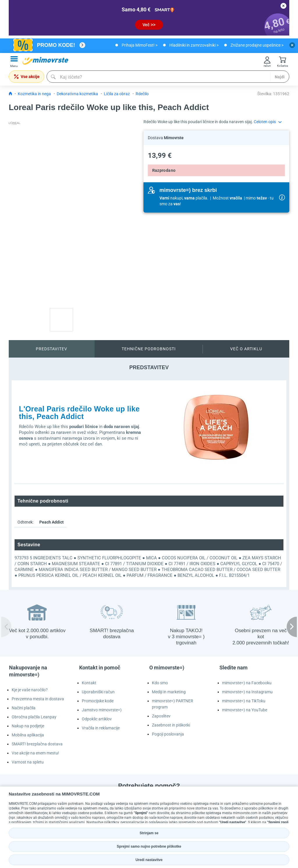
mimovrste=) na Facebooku (247, 683)
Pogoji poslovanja (168, 734)
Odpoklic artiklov (97, 719)
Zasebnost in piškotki (171, 725)
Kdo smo (160, 683)
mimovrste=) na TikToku (244, 701)
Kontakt (89, 683)
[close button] (283, 6)
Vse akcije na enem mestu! (35, 753)
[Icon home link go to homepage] (10, 94)
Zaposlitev (161, 716)
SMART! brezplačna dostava (37, 744)
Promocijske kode (98, 701)
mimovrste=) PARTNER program (173, 704)
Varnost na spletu (28, 762)
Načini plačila (24, 708)
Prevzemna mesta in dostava (38, 699)
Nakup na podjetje (28, 726)
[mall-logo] (45, 61)
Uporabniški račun (98, 692)
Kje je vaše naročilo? (30, 690)
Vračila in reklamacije (101, 728)
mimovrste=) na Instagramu (247, 692)
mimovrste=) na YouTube (245, 710)
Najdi (280, 77)
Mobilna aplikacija (28, 735)
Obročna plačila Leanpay (34, 717)
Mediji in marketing (169, 692)
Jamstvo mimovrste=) (102, 710)
